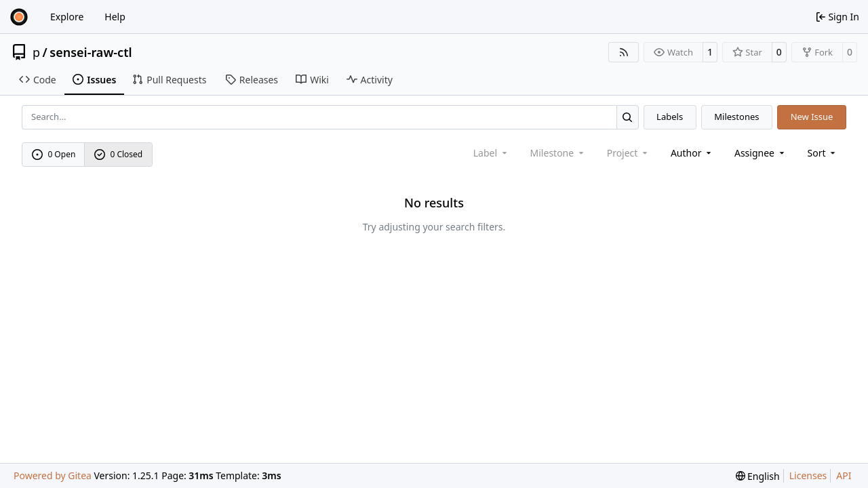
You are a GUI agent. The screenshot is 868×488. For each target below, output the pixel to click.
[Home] (19, 17)
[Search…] (628, 117)
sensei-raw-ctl (91, 52)
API (844, 475)
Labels (670, 117)
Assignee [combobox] (761, 153)
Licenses (808, 475)
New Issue (812, 117)
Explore (67, 17)
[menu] (823, 153)
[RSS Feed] (624, 52)
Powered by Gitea (53, 475)
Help (115, 17)
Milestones (736, 117)
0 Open (54, 154)
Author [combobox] (692, 153)
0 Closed (119, 154)
